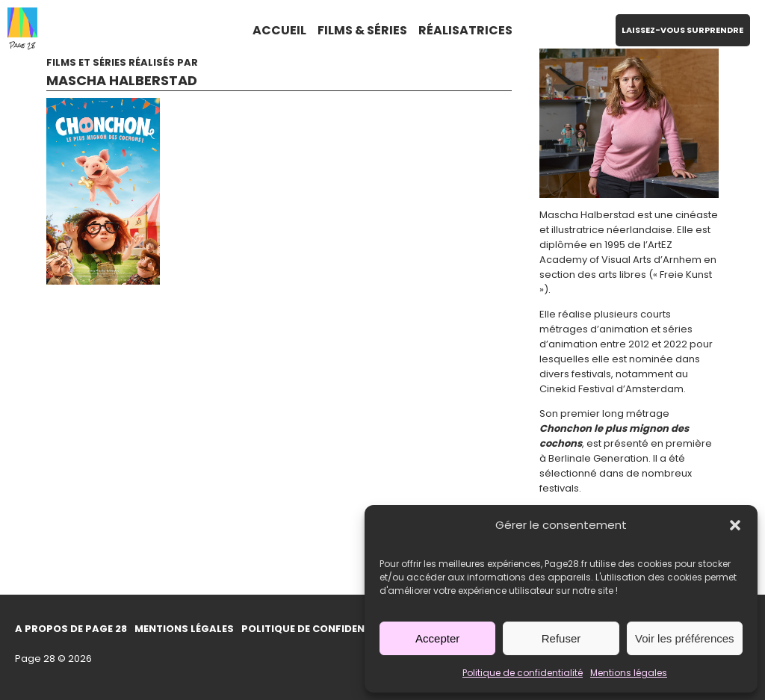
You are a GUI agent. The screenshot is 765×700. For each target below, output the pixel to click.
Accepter (437, 638)
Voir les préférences (685, 638)
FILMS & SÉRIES (362, 30)
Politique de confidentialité (523, 673)
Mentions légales (629, 673)
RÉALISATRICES (465, 30)
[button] (735, 525)
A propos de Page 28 (71, 629)
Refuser (561, 638)
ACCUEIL (279, 30)
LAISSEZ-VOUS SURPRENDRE (682, 30)
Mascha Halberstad (122, 80)
